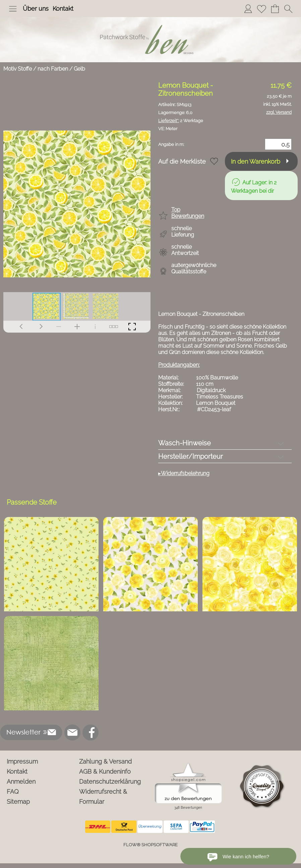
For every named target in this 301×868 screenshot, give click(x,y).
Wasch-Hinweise (185, 443)
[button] (13, 9)
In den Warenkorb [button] (256, 161)
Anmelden (21, 782)
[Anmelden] (248, 9)
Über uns (36, 9)
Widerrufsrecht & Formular (103, 797)
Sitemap (18, 802)
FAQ (13, 792)
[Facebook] (91, 732)
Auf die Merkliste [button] (182, 161)
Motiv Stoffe (18, 69)
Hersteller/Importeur (191, 456)
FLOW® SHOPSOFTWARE (150, 845)
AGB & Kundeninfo (105, 771)
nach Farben (53, 69)
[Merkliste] (261, 9)
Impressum (22, 761)
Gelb (79, 69)
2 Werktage (181, 121)
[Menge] (278, 144)
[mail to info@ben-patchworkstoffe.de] (72, 732)
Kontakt (63, 9)
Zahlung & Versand (105, 761)
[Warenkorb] (275, 9)
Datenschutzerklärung (110, 782)
